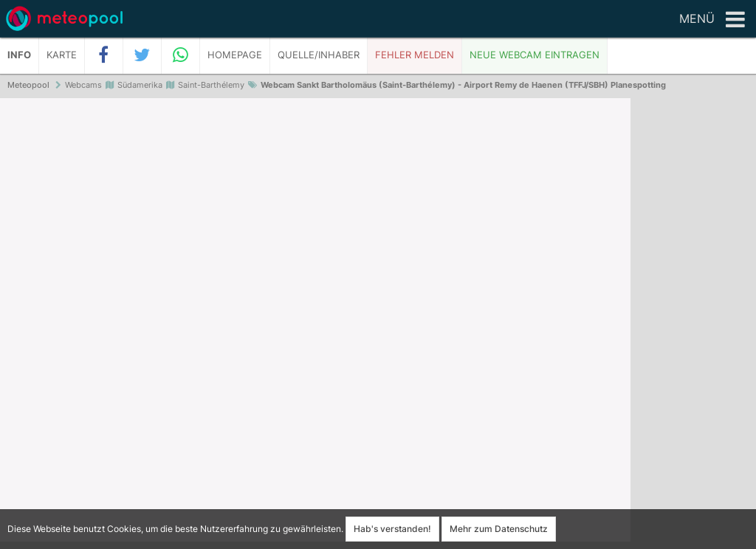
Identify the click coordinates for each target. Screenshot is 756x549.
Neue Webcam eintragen (535, 55)
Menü (712, 20)
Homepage (235, 55)
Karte (62, 55)
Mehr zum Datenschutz (499, 529)
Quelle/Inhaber (319, 55)
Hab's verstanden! (392, 529)
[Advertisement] (693, 325)
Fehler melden (415, 55)
